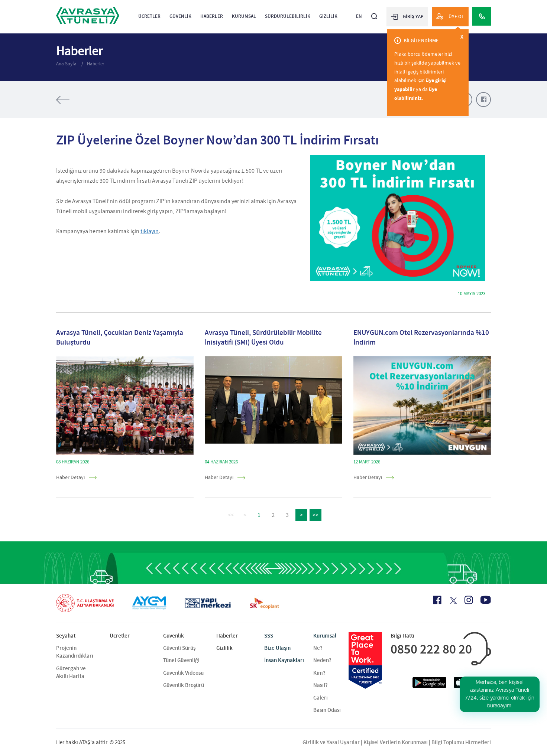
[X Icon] (453, 601)
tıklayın (150, 231)
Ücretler (149, 16)
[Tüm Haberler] (86, 100)
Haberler (212, 16)
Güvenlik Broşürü (184, 685)
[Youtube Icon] (486, 600)
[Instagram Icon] (469, 600)
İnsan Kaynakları (284, 660)
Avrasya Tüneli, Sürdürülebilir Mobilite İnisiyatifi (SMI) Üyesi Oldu (263, 338)
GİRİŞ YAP (407, 16)
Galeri (321, 698)
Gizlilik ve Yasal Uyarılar (331, 742)
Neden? (322, 660)
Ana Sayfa (67, 64)
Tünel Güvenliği (181, 660)
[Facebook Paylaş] (483, 100)
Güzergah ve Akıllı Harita (71, 672)
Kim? (319, 673)
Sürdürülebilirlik (288, 16)
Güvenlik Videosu (183, 673)
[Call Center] (482, 16)
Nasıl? (321, 685)
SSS (269, 636)
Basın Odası (327, 710)
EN (359, 16)
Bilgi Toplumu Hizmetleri (461, 742)
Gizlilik (328, 16)
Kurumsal (244, 16)
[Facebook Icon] (437, 600)
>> (315, 515)
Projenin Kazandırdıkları (75, 652)
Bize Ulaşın (277, 648)
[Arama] (374, 13)
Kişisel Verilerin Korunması (396, 742)
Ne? (318, 648)
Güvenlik (180, 16)
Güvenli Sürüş (179, 648)
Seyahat (66, 636)
